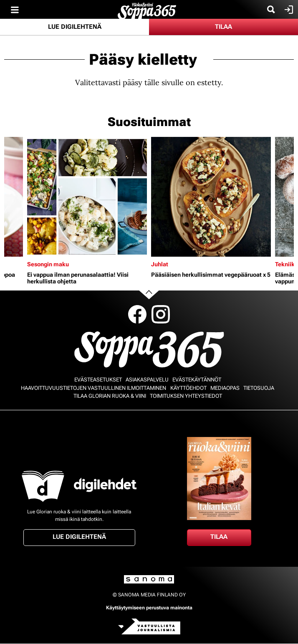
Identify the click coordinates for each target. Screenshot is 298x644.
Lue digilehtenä (75, 27)
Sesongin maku (48, 264)
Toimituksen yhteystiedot (186, 396)
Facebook (137, 314)
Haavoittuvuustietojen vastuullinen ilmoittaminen (93, 388)
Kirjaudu (288, 10)
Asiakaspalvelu (147, 380)
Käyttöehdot (188, 388)
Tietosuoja (259, 388)
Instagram (161, 314)
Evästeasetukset (98, 380)
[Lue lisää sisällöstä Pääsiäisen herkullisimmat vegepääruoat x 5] (211, 197)
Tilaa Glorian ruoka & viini (110, 396)
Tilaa (223, 27)
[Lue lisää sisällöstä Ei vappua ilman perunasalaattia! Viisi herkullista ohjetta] (87, 197)
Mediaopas (225, 388)
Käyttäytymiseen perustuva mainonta (149, 608)
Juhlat (160, 264)
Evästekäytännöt (197, 380)
